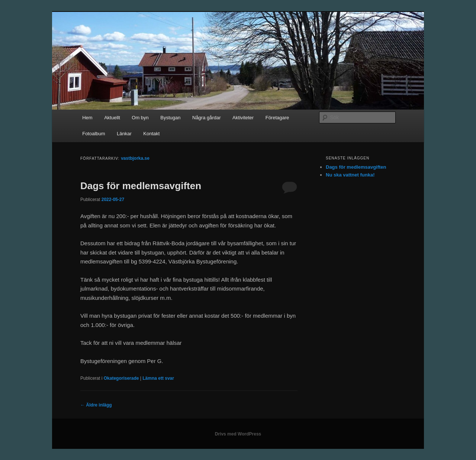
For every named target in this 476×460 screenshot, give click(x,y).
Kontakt (151, 134)
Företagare (277, 118)
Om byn (140, 118)
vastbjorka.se (135, 158)
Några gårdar (207, 118)
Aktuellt (112, 118)
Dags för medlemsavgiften (141, 186)
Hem (87, 118)
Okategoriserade (121, 378)
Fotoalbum (94, 134)
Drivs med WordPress (238, 434)
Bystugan (170, 118)
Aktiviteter (243, 118)
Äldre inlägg (96, 405)
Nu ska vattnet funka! (350, 175)
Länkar (124, 134)
